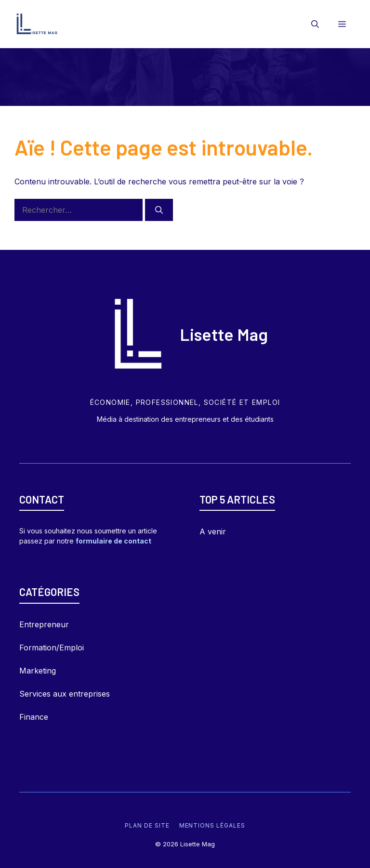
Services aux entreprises (65, 694)
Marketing (38, 671)
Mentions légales (212, 825)
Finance (34, 717)
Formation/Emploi (52, 648)
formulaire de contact (113, 541)
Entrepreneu (42, 624)
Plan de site (147, 825)
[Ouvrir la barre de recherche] (315, 24)
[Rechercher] (159, 210)
